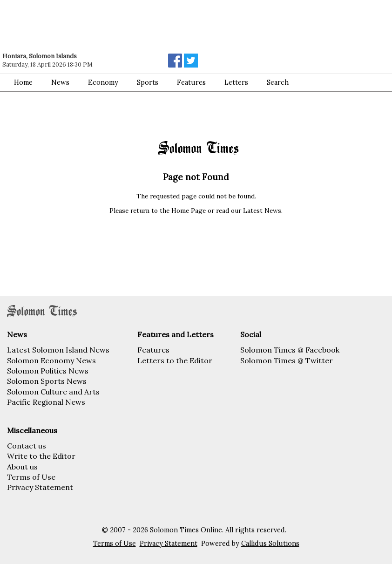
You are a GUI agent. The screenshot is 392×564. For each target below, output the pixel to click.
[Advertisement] (133, 26)
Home (23, 82)
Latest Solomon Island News (58, 350)
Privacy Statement (40, 487)
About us (22, 467)
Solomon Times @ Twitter (287, 360)
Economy (103, 82)
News (60, 82)
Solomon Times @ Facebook (290, 350)
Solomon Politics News (48, 371)
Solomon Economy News (51, 360)
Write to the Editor (41, 456)
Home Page (189, 211)
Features (191, 82)
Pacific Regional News (46, 402)
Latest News (262, 211)
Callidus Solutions (270, 544)
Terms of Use (31, 477)
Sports (148, 82)
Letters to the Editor (175, 360)
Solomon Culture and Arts (53, 392)
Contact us (27, 446)
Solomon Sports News (47, 381)
